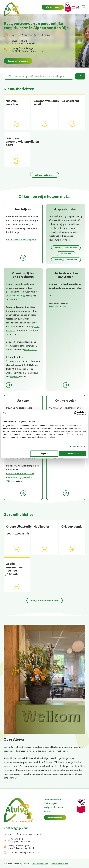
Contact (48, 811)
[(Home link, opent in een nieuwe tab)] (19, 810)
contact (53, 751)
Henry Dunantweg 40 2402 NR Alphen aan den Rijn (28, 50)
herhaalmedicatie (58, 307)
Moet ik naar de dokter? (66, 248)
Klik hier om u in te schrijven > (21, 240)
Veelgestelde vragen (53, 807)
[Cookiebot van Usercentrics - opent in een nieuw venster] (76, 413)
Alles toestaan (72, 454)
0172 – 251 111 (31, 350)
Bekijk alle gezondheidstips (45, 600)
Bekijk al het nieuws (45, 175)
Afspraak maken (53, 7)
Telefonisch (66, 254)
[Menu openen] (84, 7)
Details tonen (76, 446)
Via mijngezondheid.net (66, 260)
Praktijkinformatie (53, 800)
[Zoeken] (80, 76)
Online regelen (51, 803)
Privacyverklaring (40, 864)
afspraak (14, 377)
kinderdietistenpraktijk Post (20, 473)
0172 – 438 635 (18, 296)
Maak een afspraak (18, 61)
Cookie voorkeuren (59, 864)
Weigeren (44, 454)
